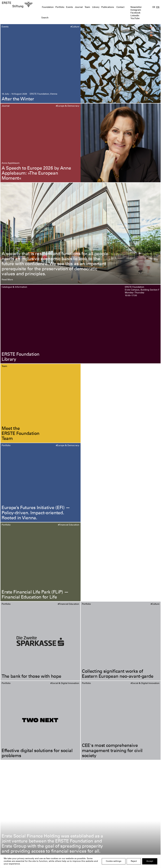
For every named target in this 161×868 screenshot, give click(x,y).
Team (87, 7)
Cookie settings (114, 861)
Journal (79, 7)
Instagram (136, 10)
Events (70, 7)
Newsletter (136, 7)
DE (154, 7)
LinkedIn (135, 16)
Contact (120, 7)
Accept (150, 861)
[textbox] (68, 18)
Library (96, 7)
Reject (134, 861)
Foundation (48, 7)
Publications (108, 7)
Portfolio (60, 7)
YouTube (135, 19)
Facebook (135, 13)
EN (158, 7)
